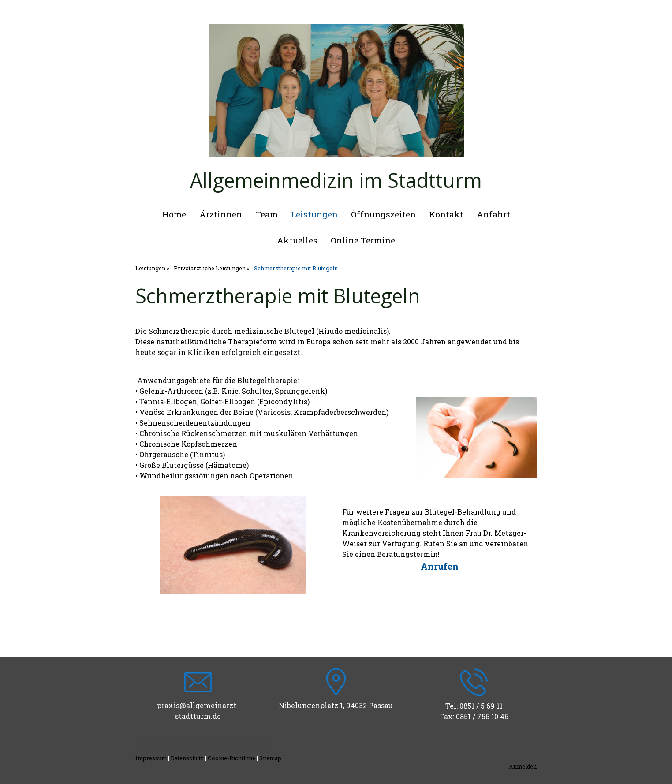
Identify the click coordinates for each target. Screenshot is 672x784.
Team (267, 214)
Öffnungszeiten (383, 214)
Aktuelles (297, 240)
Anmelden (523, 766)
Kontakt (446, 214)
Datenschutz (187, 758)
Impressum (151, 758)
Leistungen (314, 214)
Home (174, 214)
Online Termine (363, 240)
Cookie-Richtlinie (231, 758)
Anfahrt (493, 214)
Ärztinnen (221, 214)
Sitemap (270, 758)
